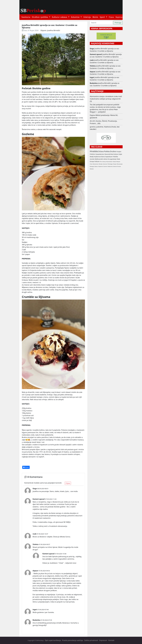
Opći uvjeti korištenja (53, 640)
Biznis (95, 17)
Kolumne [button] (76, 17)
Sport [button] (103, 17)
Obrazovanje (120, 164)
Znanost (105, 166)
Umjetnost (101, 166)
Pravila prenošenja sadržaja (73, 640)
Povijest (119, 152)
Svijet (120, 154)
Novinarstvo (96, 164)
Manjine (118, 162)
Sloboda (92, 169)
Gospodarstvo (100, 154)
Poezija (115, 164)
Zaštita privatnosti (91, 640)
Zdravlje (101, 164)
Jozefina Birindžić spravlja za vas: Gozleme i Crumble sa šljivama (104, 50)
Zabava (96, 166)
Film (101, 162)
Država (101, 151)
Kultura (116, 154)
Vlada (118, 159)
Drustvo (119, 166)
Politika (107, 151)
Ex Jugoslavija (112, 159)
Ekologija (92, 166)
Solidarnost (110, 166)
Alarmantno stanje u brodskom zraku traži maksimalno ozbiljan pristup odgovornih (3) (106, 99)
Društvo (113, 151)
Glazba (114, 162)
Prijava (111, 17)
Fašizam (97, 161)
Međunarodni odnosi (101, 159)
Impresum (103, 640)
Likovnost (105, 164)
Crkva (91, 164)
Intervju (87, 17)
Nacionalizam (109, 162)
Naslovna (26, 17)
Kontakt (111, 640)
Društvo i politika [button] (40, 17)
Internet (115, 166)
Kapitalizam (109, 157)
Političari (92, 154)
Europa (92, 161)
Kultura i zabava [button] (60, 17)
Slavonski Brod (109, 154)
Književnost (97, 157)
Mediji (92, 157)
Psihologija (110, 164)
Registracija (120, 17)
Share (26, 467)
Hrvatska (94, 151)
